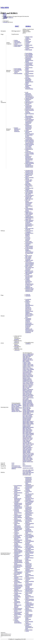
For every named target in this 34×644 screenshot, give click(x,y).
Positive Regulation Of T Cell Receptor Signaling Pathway (30, 142)
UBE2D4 (14, 411)
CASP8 (32, 365)
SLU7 (30, 436)
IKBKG (28, 26)
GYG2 (29, 385)
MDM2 (18, 407)
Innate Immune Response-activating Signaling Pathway (29, 587)
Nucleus (16, 40)
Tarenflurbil (28, 296)
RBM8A (32, 427)
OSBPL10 (28, 413)
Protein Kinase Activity (29, 492)
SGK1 (24, 436)
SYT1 (28, 439)
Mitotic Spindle (29, 50)
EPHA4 (28, 376)
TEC (31, 445)
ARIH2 (15, 404)
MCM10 (25, 404)
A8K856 (20, 467)
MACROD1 (25, 400)
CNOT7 (31, 368)
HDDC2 (30, 386)
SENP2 (28, 434)
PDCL (27, 416)
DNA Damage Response (28, 104)
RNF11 (31, 430)
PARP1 (32, 414)
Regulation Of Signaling (17, 589)
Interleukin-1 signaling (28, 244)
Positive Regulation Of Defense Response (30, 525)
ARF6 (24, 358)
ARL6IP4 (30, 359)
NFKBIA (25, 411)
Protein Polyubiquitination (18, 492)
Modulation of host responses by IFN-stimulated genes (29, 290)
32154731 (17, 350)
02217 (24, 465)
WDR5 (24, 459)
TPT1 (30, 449)
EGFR (24, 375)
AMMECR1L (30, 355)
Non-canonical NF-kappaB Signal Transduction (30, 495)
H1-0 (32, 385)
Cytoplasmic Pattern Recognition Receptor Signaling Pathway (29, 574)
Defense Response (18, 609)
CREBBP (32, 369)
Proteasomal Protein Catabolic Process (18, 583)
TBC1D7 (29, 443)
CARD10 (25, 363)
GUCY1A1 (25, 385)
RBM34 (28, 427)
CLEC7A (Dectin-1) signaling (29, 231)
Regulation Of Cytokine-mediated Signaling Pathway (29, 604)
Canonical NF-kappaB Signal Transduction (29, 107)
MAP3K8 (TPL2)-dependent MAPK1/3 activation (29, 235)
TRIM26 (17, 409)
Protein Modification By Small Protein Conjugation (18, 499)
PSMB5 (32, 424)
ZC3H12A (25, 460)
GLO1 (24, 382)
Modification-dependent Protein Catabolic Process (18, 507)
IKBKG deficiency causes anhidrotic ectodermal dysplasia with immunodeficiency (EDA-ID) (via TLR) (29, 224)
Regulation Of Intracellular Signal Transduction (29, 499)
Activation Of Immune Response (29, 535)
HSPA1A (25, 391)
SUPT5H (25, 439)
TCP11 (24, 445)
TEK (24, 446)
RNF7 (24, 432)
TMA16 (27, 446)
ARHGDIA (25, 359)
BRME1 (28, 361)
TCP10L (32, 444)
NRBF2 (28, 412)
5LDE (27, 472)
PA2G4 (28, 414)
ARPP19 (25, 360)
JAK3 (27, 394)
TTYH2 (32, 453)
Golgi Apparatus (18, 43)
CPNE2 (28, 369)
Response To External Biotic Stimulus (17, 597)
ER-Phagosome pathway (29, 176)
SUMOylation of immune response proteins (29, 209)
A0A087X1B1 (26, 468)
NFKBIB (29, 411)
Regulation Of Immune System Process (29, 611)
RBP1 (24, 429)
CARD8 (24, 365)
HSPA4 (28, 391)
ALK (26, 355)
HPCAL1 (25, 388)
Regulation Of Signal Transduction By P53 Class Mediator (18, 605)
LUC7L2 (32, 398)
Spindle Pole (28, 39)
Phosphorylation (29, 630)
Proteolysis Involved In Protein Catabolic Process (18, 512)
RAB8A (24, 426)
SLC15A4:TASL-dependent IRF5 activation (29, 277)
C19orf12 (25, 362)
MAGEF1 (14, 407)
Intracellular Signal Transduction (29, 550)
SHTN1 (27, 436)
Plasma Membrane (18, 45)
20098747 (11, 18)
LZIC (24, 399)
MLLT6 (28, 405)
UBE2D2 (18, 410)
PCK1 (24, 416)
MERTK (25, 405)
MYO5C (32, 406)
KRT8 (32, 395)
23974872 (16, 348)
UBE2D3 (25, 457)
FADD (31, 376)
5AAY (24, 472)
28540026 (16, 340)
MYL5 (28, 406)
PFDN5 (30, 416)
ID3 (24, 392)
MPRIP (32, 405)
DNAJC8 (29, 373)
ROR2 (27, 432)
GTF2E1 (31, 384)
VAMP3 (30, 458)
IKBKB (26, 392)
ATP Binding (28, 624)
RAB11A (25, 425)
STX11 (31, 438)
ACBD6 (28, 354)
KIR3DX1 (25, 395)
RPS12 (27, 433)
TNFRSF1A (30, 447)
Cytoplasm (28, 43)
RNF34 (20, 408)
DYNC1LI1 (25, 374)
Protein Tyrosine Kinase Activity (29, 593)
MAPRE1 (25, 402)
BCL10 (31, 360)
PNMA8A (25, 418)
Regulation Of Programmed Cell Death (29, 532)
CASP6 (28, 365)
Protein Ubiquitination (17, 490)
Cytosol (16, 44)
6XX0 (24, 474)
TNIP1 (24, 449)
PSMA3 (28, 424)
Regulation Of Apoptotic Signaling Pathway (18, 554)
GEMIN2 (25, 381)
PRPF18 (24, 424)
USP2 (27, 458)
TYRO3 (32, 455)
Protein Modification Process (17, 495)
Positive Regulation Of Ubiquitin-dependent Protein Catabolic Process (30, 165)
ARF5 (30, 356)
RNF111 (13, 408)
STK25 (28, 438)
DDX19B (25, 373)
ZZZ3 (32, 462)
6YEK (27, 474)
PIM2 (27, 417)
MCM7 (28, 404)
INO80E (30, 392)
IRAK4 (28, 393)
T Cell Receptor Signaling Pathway (29, 139)
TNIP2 (27, 449)
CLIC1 (27, 368)
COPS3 (24, 369)
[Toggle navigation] (1, 12)
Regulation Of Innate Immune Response (29, 515)
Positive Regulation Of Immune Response (30, 542)
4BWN (30, 471)
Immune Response (29, 102)
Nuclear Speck (17, 46)
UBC (31, 456)
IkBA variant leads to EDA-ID (29, 229)
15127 (13, 465)
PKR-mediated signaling (29, 274)
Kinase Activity (29, 510)
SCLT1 (24, 434)
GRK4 (24, 384)
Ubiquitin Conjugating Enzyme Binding (18, 622)
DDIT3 (31, 372)
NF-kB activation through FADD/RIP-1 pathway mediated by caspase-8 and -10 (29, 251)
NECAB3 (29, 408)
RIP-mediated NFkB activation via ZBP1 (29, 186)
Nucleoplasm (17, 41)
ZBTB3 (31, 459)
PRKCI (28, 421)
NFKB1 (24, 410)
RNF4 (31, 431)
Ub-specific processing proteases (28, 239)
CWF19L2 (29, 371)
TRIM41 (13, 410)
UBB (29, 456)
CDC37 (29, 366)
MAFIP (30, 400)
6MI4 (32, 472)
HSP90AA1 (25, 389)
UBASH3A (25, 456)
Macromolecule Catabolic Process (18, 520)
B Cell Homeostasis (28, 93)
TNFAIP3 (25, 447)
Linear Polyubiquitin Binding (28, 85)
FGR (24, 378)
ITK (30, 393)
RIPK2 (27, 430)
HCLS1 (27, 386)
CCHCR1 (25, 366)
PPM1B (29, 420)
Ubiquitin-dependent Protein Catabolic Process (18, 503)
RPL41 (24, 433)
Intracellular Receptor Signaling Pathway (29, 607)
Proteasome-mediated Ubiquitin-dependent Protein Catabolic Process (18, 559)
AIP (24, 355)
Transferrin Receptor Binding (29, 88)
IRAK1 (24, 393)
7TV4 (24, 475)
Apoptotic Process (29, 98)
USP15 (20, 411)
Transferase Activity (17, 72)
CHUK (24, 368)
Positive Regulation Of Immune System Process (30, 600)
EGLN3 (27, 375)
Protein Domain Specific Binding (29, 56)
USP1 (17, 411)
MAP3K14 (25, 401)
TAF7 (30, 440)
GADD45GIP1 (26, 380)
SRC (27, 437)
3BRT (29, 470)
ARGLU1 (28, 358)
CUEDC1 (25, 371)
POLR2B (29, 418)
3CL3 (24, 471)
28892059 (16, 345)
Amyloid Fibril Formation (17, 617)
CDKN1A (25, 367)
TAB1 (31, 439)
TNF (30, 446)
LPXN (28, 398)
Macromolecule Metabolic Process (18, 528)
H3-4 (17, 405)
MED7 (32, 404)
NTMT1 (32, 412)
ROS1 (30, 432)
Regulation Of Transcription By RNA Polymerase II (30, 96)
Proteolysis (17, 509)
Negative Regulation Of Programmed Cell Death (29, 627)
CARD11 (29, 363)
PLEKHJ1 (30, 417)
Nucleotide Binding (30, 578)
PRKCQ (32, 421)
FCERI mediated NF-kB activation (29, 191)
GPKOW (31, 382)
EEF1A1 (30, 374)
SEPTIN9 (31, 434)
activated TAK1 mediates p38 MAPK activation (29, 198)
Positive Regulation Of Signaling (30, 548)
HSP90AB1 (31, 389)
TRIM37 (29, 451)
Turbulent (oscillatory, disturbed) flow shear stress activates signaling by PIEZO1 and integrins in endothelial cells (29, 283)
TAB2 (24, 440)
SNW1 (24, 437)
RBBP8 (24, 427)
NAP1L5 (28, 407)
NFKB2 (28, 410)
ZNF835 (28, 462)
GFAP (28, 381)
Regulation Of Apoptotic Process (29, 545)
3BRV (32, 470)
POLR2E (29, 419)
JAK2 (24, 394)
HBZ (24, 386)
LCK (24, 397)
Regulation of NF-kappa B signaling (29, 272)
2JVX (24, 470)
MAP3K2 (30, 401)
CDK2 (32, 366)
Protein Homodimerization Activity (29, 71)
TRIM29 (30, 450)
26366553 (28, 344)
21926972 (16, 342)
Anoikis (27, 130)
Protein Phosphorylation (29, 614)
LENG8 (27, 397)
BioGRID (5, 22)
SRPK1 (13, 409)
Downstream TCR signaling (29, 189)
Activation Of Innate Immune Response (29, 521)
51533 (13, 463)
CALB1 (29, 362)
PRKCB (24, 421)
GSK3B (27, 384)
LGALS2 (31, 397)
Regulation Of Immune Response (29, 512)
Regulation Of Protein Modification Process (28, 619)
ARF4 (27, 356)
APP (13, 404)
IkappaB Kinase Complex (29, 46)
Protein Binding (18, 69)
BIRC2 (24, 361)
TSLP (29, 453)
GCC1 (31, 380)
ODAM (24, 413)
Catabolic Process (18, 535)
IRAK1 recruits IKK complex (29, 256)
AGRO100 (28, 295)
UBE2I (24, 458)
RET (27, 429)
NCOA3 (24, 408)
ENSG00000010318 (16, 466)
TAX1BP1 (25, 443)
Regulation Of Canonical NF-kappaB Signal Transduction (29, 479)
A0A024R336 (15, 467)
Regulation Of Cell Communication (18, 587)
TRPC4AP (25, 453)
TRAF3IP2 (25, 450)
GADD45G (29, 379)
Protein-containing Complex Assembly (30, 153)
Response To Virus (29, 109)
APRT (24, 356)
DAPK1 (28, 372)
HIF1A (24, 387)
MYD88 (24, 406)
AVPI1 (28, 360)
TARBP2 (28, 442)
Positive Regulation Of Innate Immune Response (30, 553)
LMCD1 (25, 398)
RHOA (29, 429)
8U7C (27, 475)
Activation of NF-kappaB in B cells (29, 171)
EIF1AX (31, 375)
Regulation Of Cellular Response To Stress (18, 547)
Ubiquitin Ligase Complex (29, 37)
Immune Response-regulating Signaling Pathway (30, 570)
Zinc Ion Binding (18, 70)
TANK (24, 442)
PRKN (32, 423)
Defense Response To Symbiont (18, 541)
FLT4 (29, 378)
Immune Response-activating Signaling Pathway (30, 557)
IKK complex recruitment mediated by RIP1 (29, 259)
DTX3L (19, 404)
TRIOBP (29, 452)
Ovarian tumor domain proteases (29, 242)
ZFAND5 (29, 460)
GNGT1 (27, 382)
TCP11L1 (28, 445)
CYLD (24, 372)
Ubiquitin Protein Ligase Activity (18, 516)
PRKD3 (24, 423)
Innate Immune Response (29, 132)
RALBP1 (28, 426)
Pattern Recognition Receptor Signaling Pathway (29, 596)
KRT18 (29, 395)
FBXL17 (13, 405)
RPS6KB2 (31, 433)
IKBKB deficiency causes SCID (29, 218)
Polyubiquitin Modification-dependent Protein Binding (29, 60)
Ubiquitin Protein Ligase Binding (29, 63)
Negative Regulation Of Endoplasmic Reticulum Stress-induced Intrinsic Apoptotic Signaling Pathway (29, 159)
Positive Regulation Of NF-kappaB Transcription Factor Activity (30, 146)
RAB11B (29, 425)
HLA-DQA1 (29, 387)
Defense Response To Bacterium (29, 118)
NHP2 (32, 411)
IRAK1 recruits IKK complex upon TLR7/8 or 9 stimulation (30, 268)
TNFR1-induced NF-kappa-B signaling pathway (29, 215)
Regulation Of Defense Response (29, 518)
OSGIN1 (25, 414)
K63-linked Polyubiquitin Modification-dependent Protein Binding (29, 81)
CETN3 (29, 367)
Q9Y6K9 (31, 468)
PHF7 (17, 26)
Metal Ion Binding (18, 73)
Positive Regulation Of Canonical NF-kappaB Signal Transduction (30, 121)
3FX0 (27, 471)
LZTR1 (27, 399)
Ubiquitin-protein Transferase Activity (18, 530)
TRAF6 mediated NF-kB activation (29, 247)
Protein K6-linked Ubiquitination (18, 613)
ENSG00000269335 (27, 466)
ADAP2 (32, 354)
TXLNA (28, 455)
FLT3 (26, 378)
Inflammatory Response (28, 100)
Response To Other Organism (18, 577)
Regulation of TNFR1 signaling (29, 212)
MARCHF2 (30, 402)
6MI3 (30, 472)
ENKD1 (24, 376)
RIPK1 (24, 430)
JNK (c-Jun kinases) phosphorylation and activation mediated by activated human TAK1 (29, 204)
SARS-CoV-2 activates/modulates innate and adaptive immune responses (30, 263)
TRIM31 (25, 451)
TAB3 (27, 440)
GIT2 (31, 381)
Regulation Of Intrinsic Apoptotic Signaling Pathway (18, 551)
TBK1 (24, 444)
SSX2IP (24, 438)
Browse (5, 15)
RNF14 (17, 408)
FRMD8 (24, 379)
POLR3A (25, 420)
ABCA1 (24, 354)
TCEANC (28, 444)
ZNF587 (25, 462)
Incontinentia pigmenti (28, 300)
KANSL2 (30, 394)
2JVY (27, 470)
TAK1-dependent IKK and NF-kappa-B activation (29, 194)
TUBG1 (24, 455)
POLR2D (25, 419)
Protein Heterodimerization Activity (30, 76)
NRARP (24, 412)
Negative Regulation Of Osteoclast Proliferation (17, 130)
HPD (28, 388)
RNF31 (24, 431)
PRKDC (28, 423)
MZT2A (24, 407)
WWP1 (28, 459)
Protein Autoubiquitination (18, 571)
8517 (24, 463)
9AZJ (29, 475)
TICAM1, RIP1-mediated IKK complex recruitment (29, 182)
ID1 (31, 391)
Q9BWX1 (14, 469)
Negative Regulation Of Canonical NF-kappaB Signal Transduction (29, 127)
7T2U (30, 474)
